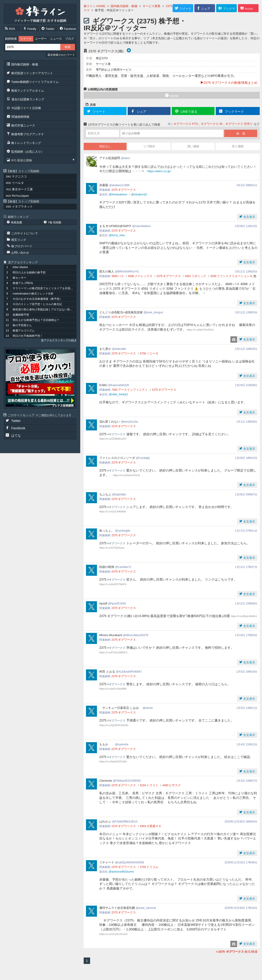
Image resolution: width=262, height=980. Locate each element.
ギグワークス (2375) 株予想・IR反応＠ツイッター (135, 24)
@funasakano (118, 194)
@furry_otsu (117, 235)
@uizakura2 (139, 194)
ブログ (70, 39)
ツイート (26, 39)
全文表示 (249, 217)
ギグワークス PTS (186, 124)
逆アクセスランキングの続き (59, 340)
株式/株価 (236, 952)
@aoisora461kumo (121, 872)
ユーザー (41, 39)
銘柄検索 (11, 39)
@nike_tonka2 (118, 394)
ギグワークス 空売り (239, 124)
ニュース (56, 39)
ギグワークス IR (212, 124)
